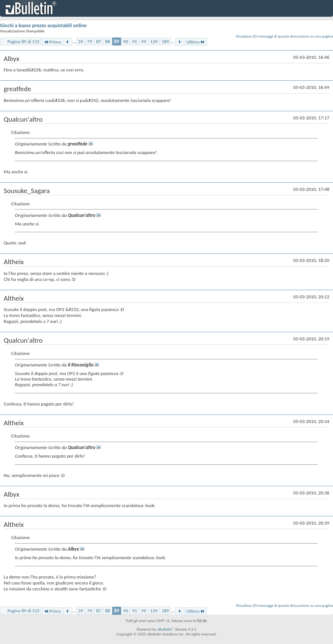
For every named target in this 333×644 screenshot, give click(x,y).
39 (81, 41)
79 (89, 41)
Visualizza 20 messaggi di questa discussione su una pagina (284, 36)
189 (165, 41)
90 (126, 41)
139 (154, 41)
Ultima (196, 42)
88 (108, 41)
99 (143, 41)
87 (98, 41)
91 (135, 41)
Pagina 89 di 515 (23, 41)
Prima (52, 42)
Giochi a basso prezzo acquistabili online (43, 25)
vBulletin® (165, 629)
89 (117, 41)
